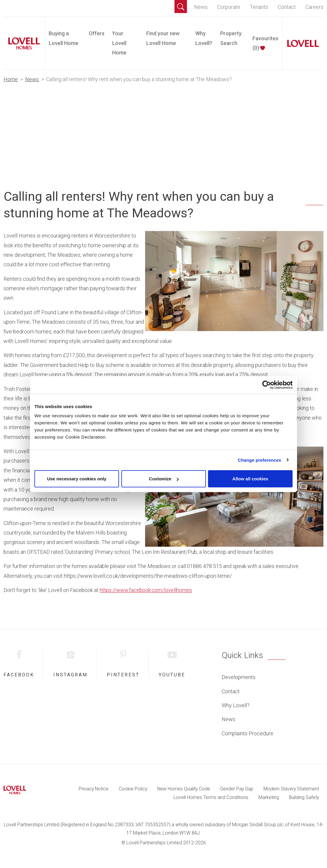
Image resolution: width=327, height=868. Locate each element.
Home (11, 79)
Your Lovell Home (119, 43)
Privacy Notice (94, 789)
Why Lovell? (204, 38)
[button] (181, 7)
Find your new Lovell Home (163, 38)
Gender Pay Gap (237, 789)
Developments (239, 677)
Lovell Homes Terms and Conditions (211, 797)
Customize (164, 479)
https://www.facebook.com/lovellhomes (146, 590)
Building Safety (304, 797)
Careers (314, 7)
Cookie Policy (133, 789)
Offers (97, 33)
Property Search (231, 38)
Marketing (269, 797)
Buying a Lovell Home (64, 38)
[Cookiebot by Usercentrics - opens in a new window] (267, 385)
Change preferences (260, 460)
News (201, 7)
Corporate (229, 7)
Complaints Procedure (247, 733)
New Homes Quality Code (184, 789)
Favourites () (265, 43)
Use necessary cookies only (77, 479)
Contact (287, 7)
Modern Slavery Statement (291, 789)
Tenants (259, 7)
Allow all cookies (250, 479)
